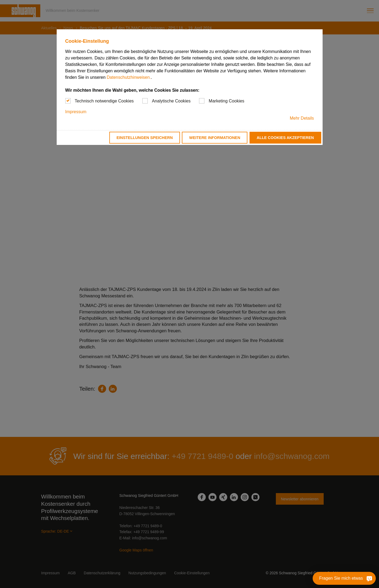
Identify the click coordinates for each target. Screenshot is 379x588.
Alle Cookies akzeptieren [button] (285, 138)
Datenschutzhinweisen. (129, 77)
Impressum (76, 112)
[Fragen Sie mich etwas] (355, 578)
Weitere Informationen (215, 138)
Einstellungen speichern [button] (145, 138)
